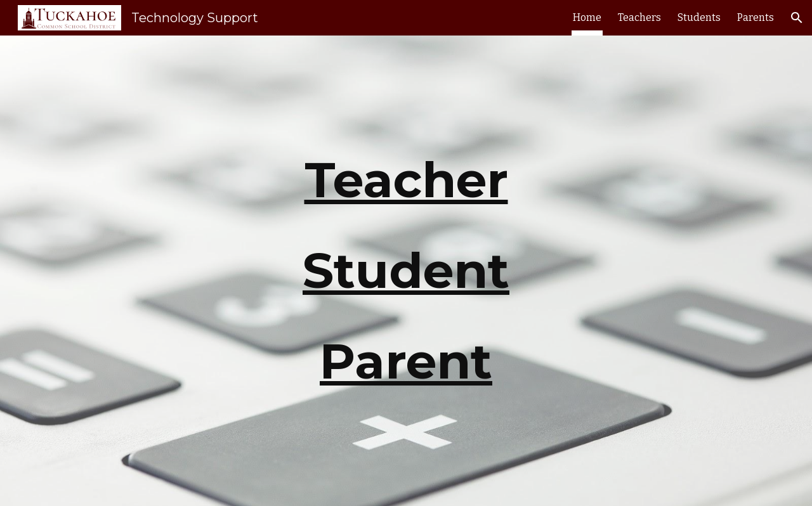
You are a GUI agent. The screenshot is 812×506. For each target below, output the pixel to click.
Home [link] (587, 17)
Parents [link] (756, 17)
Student (406, 270)
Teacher (406, 179)
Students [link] (699, 17)
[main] (406, 271)
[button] (797, 18)
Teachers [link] (639, 17)
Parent (406, 361)
